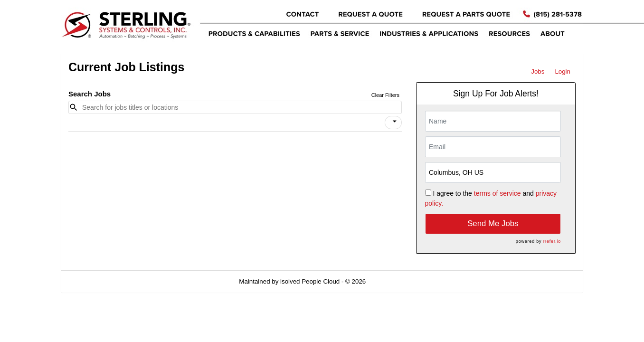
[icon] (395, 122)
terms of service (497, 193)
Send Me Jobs (493, 223)
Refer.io (552, 241)
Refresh (394, 281)
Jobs (538, 71)
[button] (393, 123)
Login (563, 71)
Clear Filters (385, 95)
